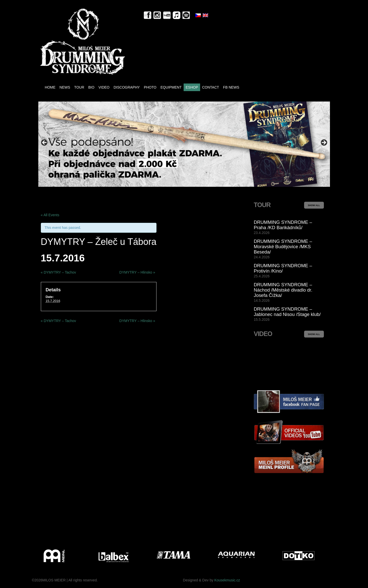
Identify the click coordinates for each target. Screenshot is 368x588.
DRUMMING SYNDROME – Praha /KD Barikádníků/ (283, 225)
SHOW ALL (314, 205)
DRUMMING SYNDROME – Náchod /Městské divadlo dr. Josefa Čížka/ (283, 290)
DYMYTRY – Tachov (58, 272)
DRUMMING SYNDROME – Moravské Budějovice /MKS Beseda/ (283, 247)
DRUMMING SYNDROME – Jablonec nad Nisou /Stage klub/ (287, 312)
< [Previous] (45, 143)
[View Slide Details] (184, 144)
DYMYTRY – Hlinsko (137, 272)
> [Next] (324, 143)
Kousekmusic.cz (227, 580)
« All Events (50, 215)
